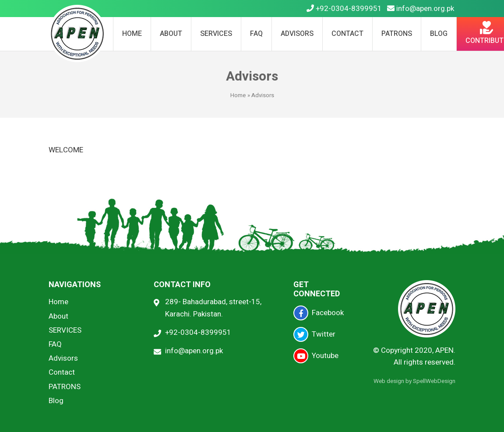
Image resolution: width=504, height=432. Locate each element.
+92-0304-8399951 (344, 9)
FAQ (256, 34)
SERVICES (216, 34)
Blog (439, 34)
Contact (347, 34)
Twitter (314, 334)
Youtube (316, 356)
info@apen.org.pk (421, 9)
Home (132, 34)
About (171, 34)
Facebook (319, 313)
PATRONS (397, 34)
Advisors (297, 34)
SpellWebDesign (434, 381)
